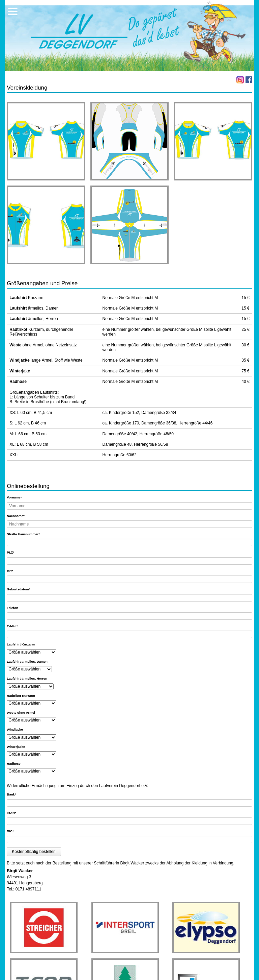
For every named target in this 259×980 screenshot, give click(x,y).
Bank (14, 794)
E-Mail (14, 626)
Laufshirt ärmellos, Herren (27, 678)
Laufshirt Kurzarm (21, 644)
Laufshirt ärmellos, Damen (27, 661)
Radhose (14, 764)
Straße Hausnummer (23, 534)
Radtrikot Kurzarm (21, 696)
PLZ (14, 552)
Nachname (16, 516)
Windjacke (15, 729)
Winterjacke (16, 747)
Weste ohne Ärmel (21, 713)
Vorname (14, 497)
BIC (14, 831)
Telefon (12, 608)
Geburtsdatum (18, 589)
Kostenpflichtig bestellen (34, 852)
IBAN (14, 813)
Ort (14, 571)
